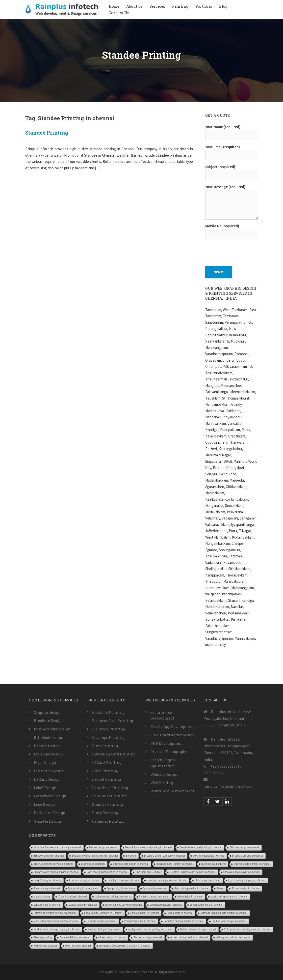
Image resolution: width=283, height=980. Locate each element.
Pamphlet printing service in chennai (184, 921)
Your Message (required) (232, 203)
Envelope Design (48, 754)
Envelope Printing (108, 737)
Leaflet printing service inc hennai (123, 905)
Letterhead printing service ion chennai (55, 913)
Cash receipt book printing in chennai (107, 872)
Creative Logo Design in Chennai (242, 872)
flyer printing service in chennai (191, 888)
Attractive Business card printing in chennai (57, 848)
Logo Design (44, 804)
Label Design (45, 788)
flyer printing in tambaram (121, 888)
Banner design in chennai (103, 848)
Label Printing (105, 771)
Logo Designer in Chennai (145, 913)
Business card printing (213, 864)
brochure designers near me (208, 856)
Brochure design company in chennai (165, 856)
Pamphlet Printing (109, 796)
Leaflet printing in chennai (83, 905)
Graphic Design (47, 712)
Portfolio (204, 6)
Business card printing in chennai (252, 864)
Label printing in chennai (47, 905)
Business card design (52, 729)
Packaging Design (50, 813)
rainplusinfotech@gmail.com (229, 786)
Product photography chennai (104, 929)
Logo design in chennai (180, 913)
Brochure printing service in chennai (53, 864)
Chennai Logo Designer (148, 872)
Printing (180, 6)
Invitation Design (49, 771)
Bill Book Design (49, 737)
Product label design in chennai (229, 921)
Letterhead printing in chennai (206, 905)
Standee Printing (47, 133)
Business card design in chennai (131, 864)
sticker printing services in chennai (189, 937)
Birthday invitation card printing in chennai (95, 856)
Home (114, 6)
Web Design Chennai (45, 946)
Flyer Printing (105, 746)
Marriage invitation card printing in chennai (224, 913)
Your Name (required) (232, 131)
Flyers (220, 888)
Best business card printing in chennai (201, 848)
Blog (223, 6)
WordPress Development (172, 791)
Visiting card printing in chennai (233, 937)
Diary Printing (105, 813)
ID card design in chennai (245, 888)
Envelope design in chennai (84, 880)
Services (157, 6)
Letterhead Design (50, 796)
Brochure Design (48, 721)
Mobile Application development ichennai (56, 921)
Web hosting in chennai (78, 946)
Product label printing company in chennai (57, 929)
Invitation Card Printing (114, 754)
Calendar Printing (108, 821)
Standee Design (48, 821)
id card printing (42, 897)
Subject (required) (232, 171)
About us (134, 6)
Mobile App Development (173, 727)
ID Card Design (47, 779)
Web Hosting (162, 783)
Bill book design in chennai (244, 848)
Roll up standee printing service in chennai (247, 929)
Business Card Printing (113, 721)
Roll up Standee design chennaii (198, 929)
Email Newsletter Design (173, 735)
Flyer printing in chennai (47, 888)
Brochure (131, 856)
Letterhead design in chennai (166, 905)
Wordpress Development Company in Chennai (125, 946)
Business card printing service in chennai (56, 872)
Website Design (164, 774)
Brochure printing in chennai (248, 856)
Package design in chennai (101, 921)
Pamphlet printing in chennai (140, 921)
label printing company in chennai (229, 897)
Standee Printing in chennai (75, 937)
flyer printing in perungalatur (83, 888)
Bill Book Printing (109, 729)
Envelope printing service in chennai (167, 880)
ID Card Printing (107, 763)
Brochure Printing (108, 712)
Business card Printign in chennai (175, 864)
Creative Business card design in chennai (192, 872)
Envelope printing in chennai (123, 880)
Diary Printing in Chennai (47, 880)
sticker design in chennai (112, 937)
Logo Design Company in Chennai (103, 913)
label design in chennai (190, 897)
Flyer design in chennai (207, 880)
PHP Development (167, 743)
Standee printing (43, 937)
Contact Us (119, 13)
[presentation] (243, 250)
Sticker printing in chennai (148, 937)
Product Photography (169, 752)
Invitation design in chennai (154, 897)
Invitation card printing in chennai (113, 897)
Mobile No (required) (232, 230)
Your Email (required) (232, 151)
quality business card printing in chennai (150, 929)
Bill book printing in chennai (49, 856)
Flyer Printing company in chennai (247, 880)
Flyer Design (45, 763)
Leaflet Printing (106, 779)
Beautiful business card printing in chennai (148, 848)
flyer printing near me (154, 888)
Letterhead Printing (110, 788)
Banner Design (47, 746)
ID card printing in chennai (72, 897)
